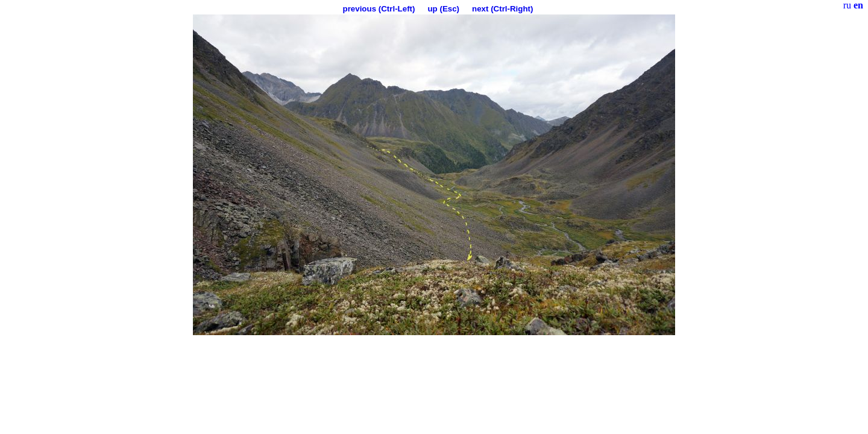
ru (847, 5)
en (858, 5)
